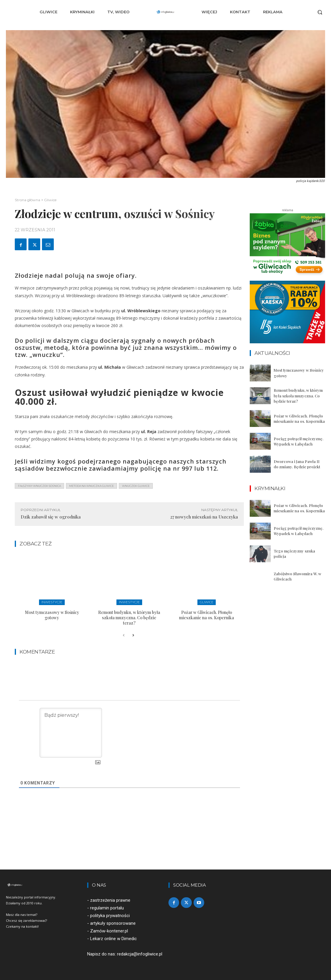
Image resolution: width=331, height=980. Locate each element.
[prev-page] (124, 636)
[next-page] (133, 636)
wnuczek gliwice (136, 486)
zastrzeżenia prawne (110, 900)
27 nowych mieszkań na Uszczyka (204, 517)
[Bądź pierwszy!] (71, 733)
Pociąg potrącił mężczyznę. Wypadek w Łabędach (298, 441)
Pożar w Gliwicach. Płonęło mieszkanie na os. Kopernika (207, 615)
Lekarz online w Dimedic (113, 939)
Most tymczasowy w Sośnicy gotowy (52, 615)
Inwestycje (52, 602)
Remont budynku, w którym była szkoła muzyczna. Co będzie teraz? (129, 618)
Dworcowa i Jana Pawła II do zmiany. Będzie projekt (297, 464)
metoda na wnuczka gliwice (91, 486)
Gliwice (50, 200)
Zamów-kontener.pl (109, 931)
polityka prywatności (110, 916)
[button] (320, 12)
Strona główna (27, 200)
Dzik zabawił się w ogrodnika (51, 517)
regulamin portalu (107, 908)
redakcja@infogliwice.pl (140, 954)
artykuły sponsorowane (113, 923)
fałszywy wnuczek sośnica (39, 486)
